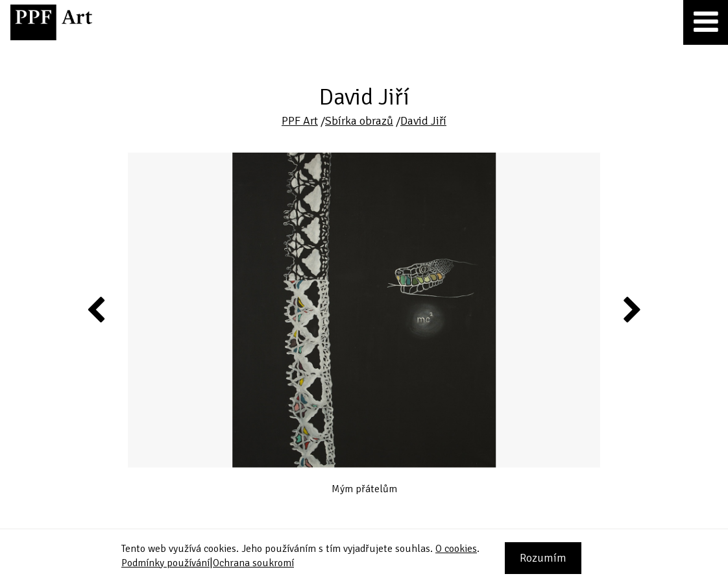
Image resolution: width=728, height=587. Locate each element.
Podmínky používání (165, 563)
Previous (97, 309)
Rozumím (543, 558)
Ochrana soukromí (253, 563)
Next (631, 309)
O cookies (456, 549)
